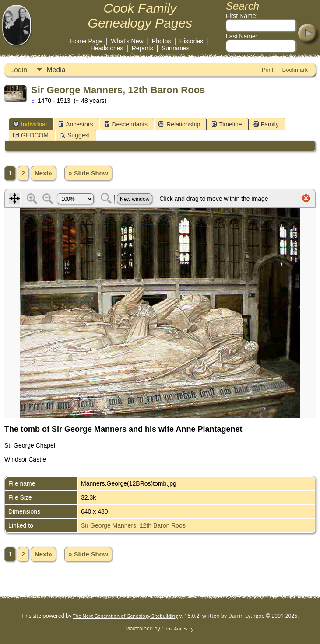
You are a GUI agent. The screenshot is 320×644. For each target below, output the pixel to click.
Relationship (179, 124)
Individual (30, 124)
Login (19, 70)
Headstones (107, 48)
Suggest (75, 135)
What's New (127, 41)
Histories (191, 41)
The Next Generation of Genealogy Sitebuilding (126, 616)
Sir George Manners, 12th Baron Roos (133, 525)
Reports (142, 48)
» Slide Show (88, 173)
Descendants (126, 124)
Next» (43, 173)
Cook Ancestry (178, 628)
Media (56, 70)
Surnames (176, 48)
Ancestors (75, 124)
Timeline (226, 124)
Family (266, 124)
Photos (162, 41)
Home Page (86, 41)
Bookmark (295, 70)
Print (268, 70)
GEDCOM (31, 135)
